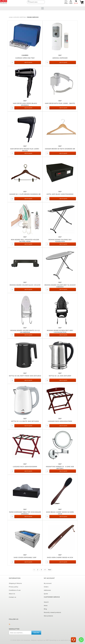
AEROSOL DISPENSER (60, 58)
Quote (46, 594)
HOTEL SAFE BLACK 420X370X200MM (60, 194)
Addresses (47, 590)
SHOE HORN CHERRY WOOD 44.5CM (60, 565)
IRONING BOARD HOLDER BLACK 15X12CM (25, 285)
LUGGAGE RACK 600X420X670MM (60, 422)
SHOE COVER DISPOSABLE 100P (25, 563)
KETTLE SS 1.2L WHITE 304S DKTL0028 (25, 422)
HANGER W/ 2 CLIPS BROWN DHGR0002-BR (25, 194)
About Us (12, 594)
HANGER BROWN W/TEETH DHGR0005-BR (60, 149)
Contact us (13, 597)
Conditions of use (15, 590)
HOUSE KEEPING (20, 17)
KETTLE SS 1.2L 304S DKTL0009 (60, 377)
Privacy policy (14, 587)
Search (46, 602)
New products (49, 616)
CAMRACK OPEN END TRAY (25, 58)
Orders (46, 587)
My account (48, 583)
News (46, 606)
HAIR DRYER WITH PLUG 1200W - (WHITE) (60, 103)
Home (11, 17)
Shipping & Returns (15, 583)
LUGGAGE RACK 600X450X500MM (25, 468)
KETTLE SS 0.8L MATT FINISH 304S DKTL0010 (25, 377)
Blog (45, 609)
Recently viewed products (53, 612)
